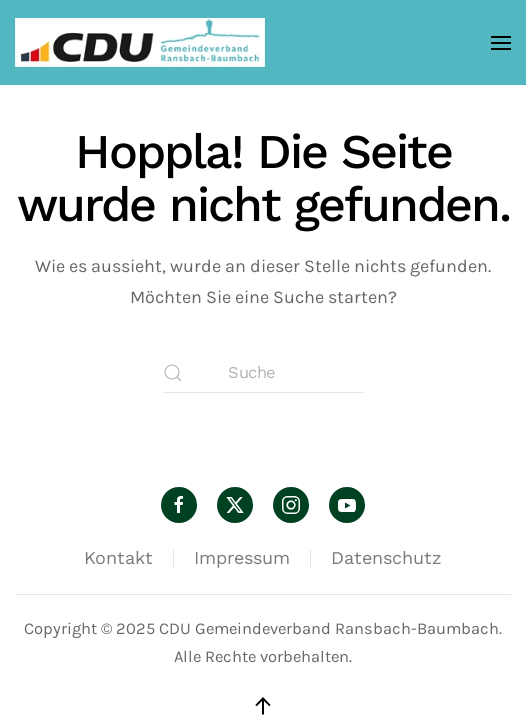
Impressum (242, 557)
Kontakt (118, 557)
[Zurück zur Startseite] (140, 42)
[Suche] (263, 373)
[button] (501, 42)
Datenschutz (386, 557)
